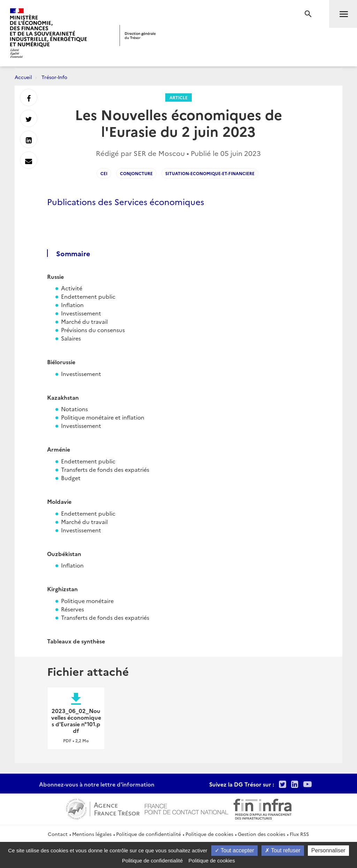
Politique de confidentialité (149, 834)
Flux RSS (299, 834)
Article (178, 97)
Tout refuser (283, 850)
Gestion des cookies (261, 834)
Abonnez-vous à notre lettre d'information (97, 784)
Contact (58, 834)
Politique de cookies (209, 834)
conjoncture (136, 173)
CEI (104, 173)
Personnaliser (328, 850)
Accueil (23, 77)
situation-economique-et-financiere (210, 173)
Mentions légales (92, 834)
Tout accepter (234, 850)
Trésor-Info (54, 77)
